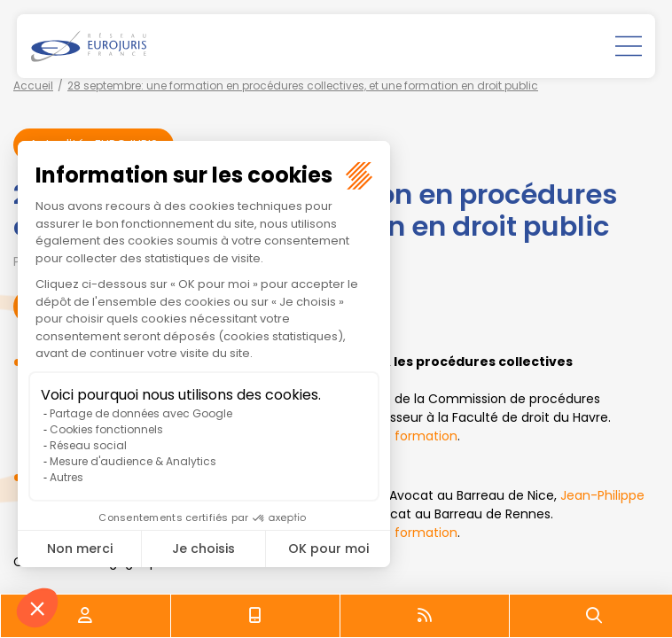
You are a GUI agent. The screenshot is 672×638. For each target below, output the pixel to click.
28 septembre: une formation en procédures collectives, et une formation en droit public (303, 86)
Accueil (33, 86)
